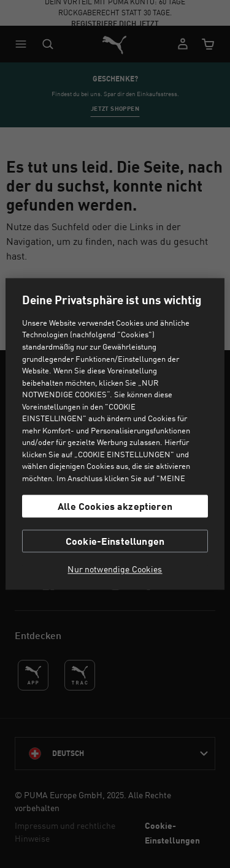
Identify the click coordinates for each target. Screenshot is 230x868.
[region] (115, 434)
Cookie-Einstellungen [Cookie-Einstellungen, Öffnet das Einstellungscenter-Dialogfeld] (115, 541)
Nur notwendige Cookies (115, 570)
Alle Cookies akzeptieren (115, 506)
